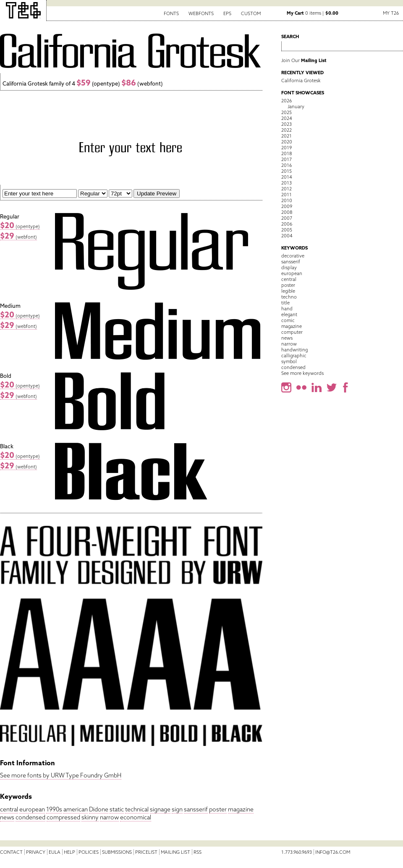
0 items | (313, 13)
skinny (90, 817)
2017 (287, 159)
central (9, 809)
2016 (287, 165)
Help (69, 852)
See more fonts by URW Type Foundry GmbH (61, 775)
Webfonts (201, 13)
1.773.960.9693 (297, 852)
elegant (289, 314)
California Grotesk (301, 81)
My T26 (391, 13)
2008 (287, 212)
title (285, 303)
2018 (287, 153)
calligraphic (294, 356)
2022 (287, 130)
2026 (287, 101)
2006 (287, 224)
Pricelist (146, 852)
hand (287, 309)
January (296, 107)
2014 (287, 177)
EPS (227, 13)
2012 (287, 189)
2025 (287, 112)
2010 (287, 200)
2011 (287, 195)
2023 (287, 124)
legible (288, 291)
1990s (54, 809)
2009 (287, 206)
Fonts (171, 13)
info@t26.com (333, 852)
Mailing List (175, 852)
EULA (55, 852)
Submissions (117, 852)
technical (137, 809)
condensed (30, 817)
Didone (99, 809)
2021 (287, 136)
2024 (287, 118)
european (32, 809)
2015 (287, 171)
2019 (287, 148)
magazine (241, 809)
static (117, 809)
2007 (287, 218)
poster (218, 809)
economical (136, 817)
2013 (287, 183)
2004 (287, 236)
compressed (63, 817)
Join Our (304, 60)
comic (288, 320)
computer (292, 332)
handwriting (294, 350)
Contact (11, 852)
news (7, 817)
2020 (287, 142)
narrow (109, 817)
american (76, 809)
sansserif (196, 809)
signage (160, 809)
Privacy (36, 852)
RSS (198, 852)
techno (289, 297)
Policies (89, 852)
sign (177, 809)
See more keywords (302, 373)
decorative (293, 256)
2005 (287, 230)
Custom (251, 13)
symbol (289, 361)
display (289, 268)
